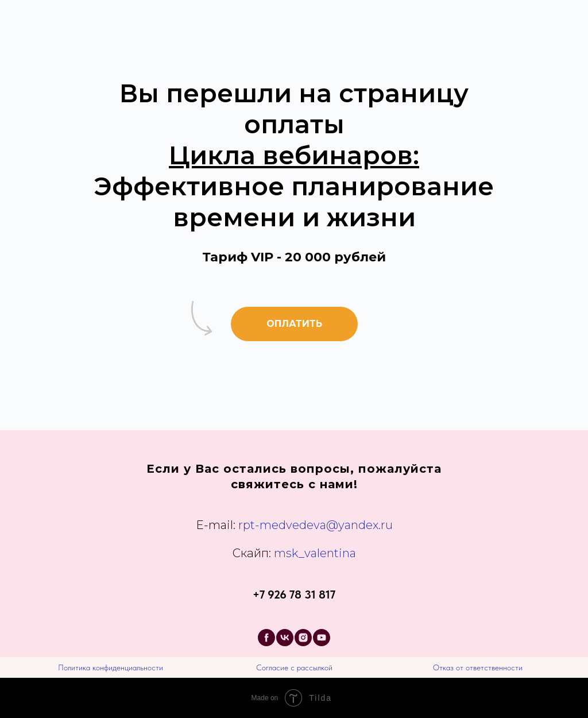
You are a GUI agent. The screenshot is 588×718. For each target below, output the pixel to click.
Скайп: (252, 553)
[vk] (285, 638)
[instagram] (303, 638)
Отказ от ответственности (478, 667)
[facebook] (266, 638)
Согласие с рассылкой (294, 667)
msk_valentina (314, 553)
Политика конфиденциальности (111, 667)
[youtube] (322, 638)
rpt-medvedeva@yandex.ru (316, 525)
